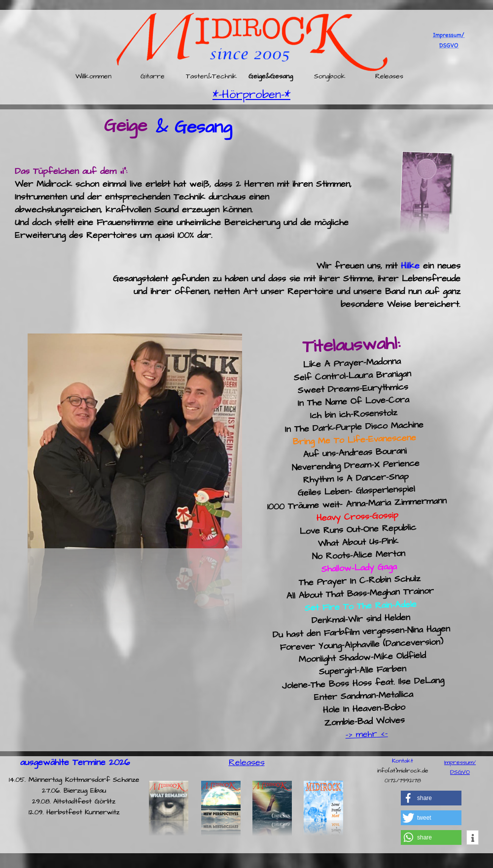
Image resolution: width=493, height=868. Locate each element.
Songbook (330, 77)
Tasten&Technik (211, 77)
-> (351, 734)
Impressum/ (460, 762)
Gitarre (153, 77)
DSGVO (460, 772)
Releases (389, 77)
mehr (366, 734)
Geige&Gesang (271, 77)
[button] (431, 798)
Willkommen (93, 77)
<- (382, 734)
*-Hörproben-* (251, 95)
